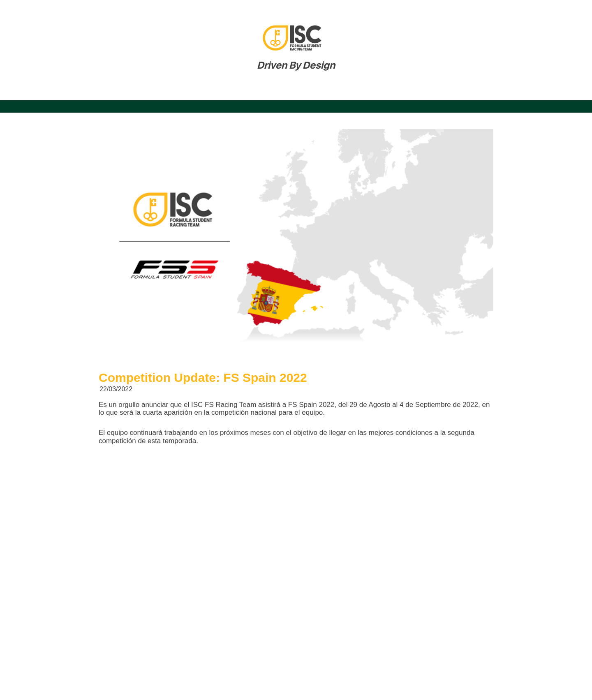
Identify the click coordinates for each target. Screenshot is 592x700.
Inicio (56, 91)
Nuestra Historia (192, 91)
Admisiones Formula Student (496, 91)
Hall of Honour (402, 91)
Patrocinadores (269, 91)
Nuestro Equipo (116, 91)
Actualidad (337, 91)
